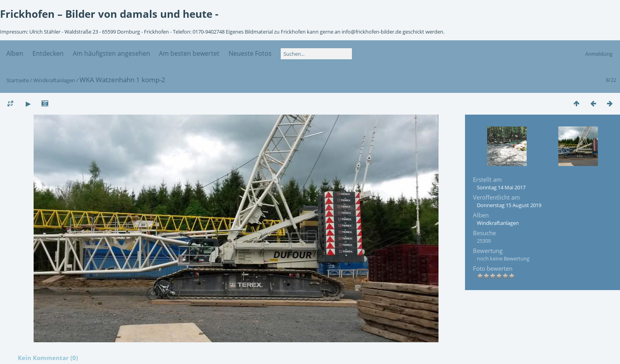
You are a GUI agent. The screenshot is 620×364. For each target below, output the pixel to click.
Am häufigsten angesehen (112, 53)
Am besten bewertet (189, 53)
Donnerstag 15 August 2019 (509, 205)
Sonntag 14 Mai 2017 (501, 187)
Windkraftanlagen (54, 80)
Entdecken (48, 53)
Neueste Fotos (250, 53)
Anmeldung (599, 54)
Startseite (18, 80)
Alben (15, 53)
